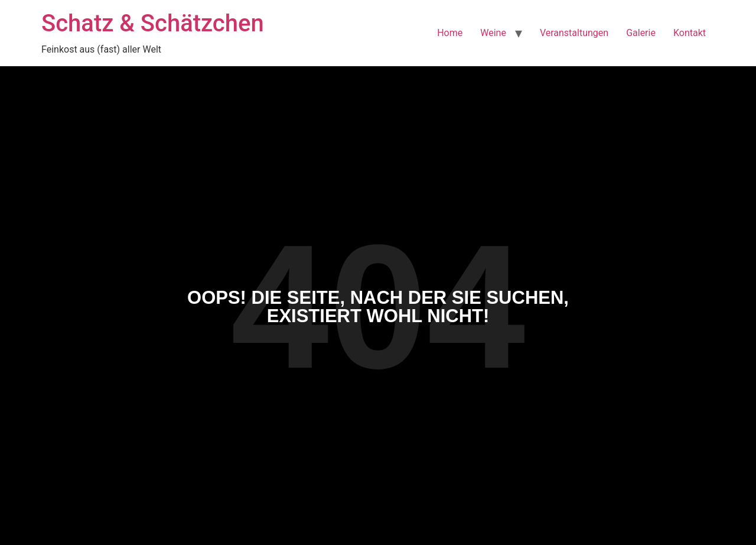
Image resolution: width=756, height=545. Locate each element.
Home (450, 33)
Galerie (641, 33)
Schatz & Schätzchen (153, 23)
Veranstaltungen (574, 33)
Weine (493, 33)
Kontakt (690, 33)
